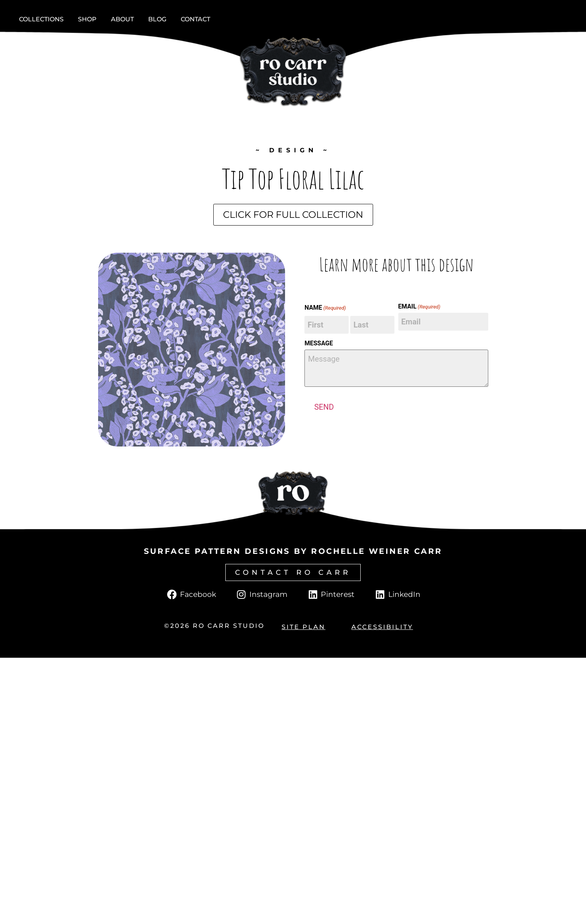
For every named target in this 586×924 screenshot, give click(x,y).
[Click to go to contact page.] (293, 572)
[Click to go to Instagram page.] (261, 594)
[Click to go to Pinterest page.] (331, 594)
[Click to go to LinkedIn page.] (397, 594)
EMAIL (419, 307)
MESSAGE (319, 343)
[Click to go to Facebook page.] (191, 594)
